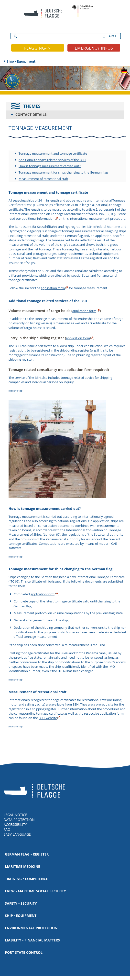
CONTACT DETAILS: (31, 115)
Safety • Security (21, 903)
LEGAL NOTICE (15, 815)
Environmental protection (31, 928)
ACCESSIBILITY (15, 824)
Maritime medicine (22, 866)
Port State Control (24, 952)
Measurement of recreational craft (43, 179)
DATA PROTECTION (19, 820)
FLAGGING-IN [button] (38, 48)
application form (53, 288)
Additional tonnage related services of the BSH (52, 160)
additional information (38, 218)
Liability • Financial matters (32, 940)
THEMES (32, 106)
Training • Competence (26, 879)
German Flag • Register (27, 854)
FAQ (7, 829)
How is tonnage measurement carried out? (50, 166)
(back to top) (16, 391)
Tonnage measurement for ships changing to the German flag (63, 172)
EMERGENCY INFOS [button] (94, 48)
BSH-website (48, 718)
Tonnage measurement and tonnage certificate (53, 153)
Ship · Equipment (21, 61)
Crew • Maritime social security (35, 891)
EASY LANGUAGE (17, 834)
